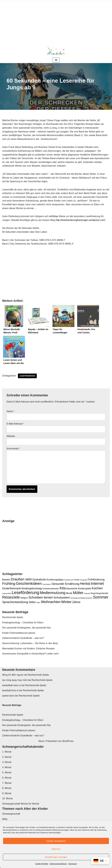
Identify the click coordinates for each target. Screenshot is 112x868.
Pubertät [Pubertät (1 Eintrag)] (87, 593)
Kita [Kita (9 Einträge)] (63, 588)
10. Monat (7, 798)
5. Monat (7, 772)
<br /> (11, 276)
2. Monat (7, 757)
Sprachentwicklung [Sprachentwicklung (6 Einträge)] (15, 602)
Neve (41, 741)
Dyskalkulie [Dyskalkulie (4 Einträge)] (39, 579)
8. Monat (7, 788)
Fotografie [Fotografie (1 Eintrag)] (84, 580)
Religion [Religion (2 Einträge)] (24, 598)
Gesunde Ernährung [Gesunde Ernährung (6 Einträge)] (65, 584)
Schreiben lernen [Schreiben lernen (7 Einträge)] (41, 597)
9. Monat (7, 793)
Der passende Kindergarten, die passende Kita (26, 628)
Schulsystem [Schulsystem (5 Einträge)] (62, 597)
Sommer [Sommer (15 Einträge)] (101, 597)
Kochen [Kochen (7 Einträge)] (97, 588)
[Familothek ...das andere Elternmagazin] (56, 50)
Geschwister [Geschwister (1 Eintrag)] (47, 584)
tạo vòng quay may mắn (15, 680)
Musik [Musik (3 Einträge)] (69, 593)
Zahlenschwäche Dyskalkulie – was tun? (23, 638)
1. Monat (7, 752)
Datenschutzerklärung (58, 864)
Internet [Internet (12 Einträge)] (97, 583)
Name (10, 411)
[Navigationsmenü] (56, 60)
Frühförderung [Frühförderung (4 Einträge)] (96, 579)
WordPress (68, 741)
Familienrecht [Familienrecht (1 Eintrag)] (69, 580)
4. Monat (7, 767)
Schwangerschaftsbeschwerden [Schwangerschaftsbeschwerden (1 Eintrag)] (81, 598)
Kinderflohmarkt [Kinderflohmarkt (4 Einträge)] (12, 588)
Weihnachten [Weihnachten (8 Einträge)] (51, 602)
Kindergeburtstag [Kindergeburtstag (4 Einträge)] (32, 588)
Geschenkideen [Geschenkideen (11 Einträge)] (29, 583)
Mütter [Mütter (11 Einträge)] (78, 593)
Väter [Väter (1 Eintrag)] (38, 602)
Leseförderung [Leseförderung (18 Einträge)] (25, 592)
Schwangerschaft (11, 814)
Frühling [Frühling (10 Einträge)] (9, 584)
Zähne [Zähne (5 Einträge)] (76, 602)
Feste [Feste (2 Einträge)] (77, 580)
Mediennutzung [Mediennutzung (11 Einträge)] (53, 593)
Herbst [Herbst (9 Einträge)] (85, 584)
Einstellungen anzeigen (56, 857)
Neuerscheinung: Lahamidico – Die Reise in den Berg (30, 643)
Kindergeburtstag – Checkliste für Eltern (23, 623)
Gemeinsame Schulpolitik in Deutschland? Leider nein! (30, 654)
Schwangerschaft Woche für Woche (21, 804)
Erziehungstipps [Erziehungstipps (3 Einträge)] (55, 580)
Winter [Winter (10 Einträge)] (66, 602)
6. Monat (7, 778)
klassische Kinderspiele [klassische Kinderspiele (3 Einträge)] (79, 588)
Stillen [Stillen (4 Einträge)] (32, 602)
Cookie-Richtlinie (42, 864)
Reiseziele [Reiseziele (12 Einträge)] (11, 597)
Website (11, 436)
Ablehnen (56, 849)
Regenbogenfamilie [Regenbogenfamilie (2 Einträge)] (99, 593)
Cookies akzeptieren (56, 841)
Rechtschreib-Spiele (13, 617)
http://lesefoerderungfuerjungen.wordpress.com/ (80, 220)
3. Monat (7, 762)
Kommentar (13, 449)
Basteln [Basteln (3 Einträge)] (6, 580)
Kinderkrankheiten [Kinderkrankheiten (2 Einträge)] (51, 589)
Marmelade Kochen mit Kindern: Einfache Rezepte (28, 649)
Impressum (73, 864)
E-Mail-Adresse (15, 424)
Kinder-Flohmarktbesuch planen (19, 633)
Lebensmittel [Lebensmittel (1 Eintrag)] (7, 593)
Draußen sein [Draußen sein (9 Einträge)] (21, 579)
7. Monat (7, 783)
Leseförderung (27, 376)
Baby (5, 819)
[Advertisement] (56, 22)
